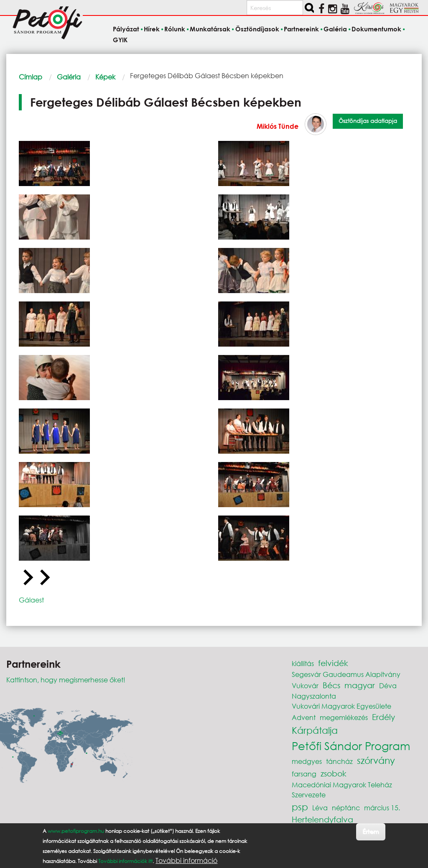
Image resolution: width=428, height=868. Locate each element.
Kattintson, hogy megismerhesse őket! (66, 680)
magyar (360, 685)
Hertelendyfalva (322, 819)
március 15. (382, 808)
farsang (304, 774)
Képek (105, 77)
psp (300, 807)
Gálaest (31, 600)
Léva (320, 808)
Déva (388, 685)
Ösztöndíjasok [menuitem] (257, 29)
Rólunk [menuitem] (175, 29)
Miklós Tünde (278, 126)
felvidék (333, 663)
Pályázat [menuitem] (126, 29)
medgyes (307, 761)
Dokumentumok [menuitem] (376, 29)
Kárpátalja (315, 730)
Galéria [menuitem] (335, 29)
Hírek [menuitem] (152, 29)
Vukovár (305, 685)
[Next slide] (44, 578)
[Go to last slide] (27, 578)
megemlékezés (344, 717)
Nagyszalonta (314, 696)
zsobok (334, 773)
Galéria (69, 77)
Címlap (31, 77)
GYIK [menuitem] (120, 40)
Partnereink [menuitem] (301, 29)
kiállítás (303, 663)
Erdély (383, 717)
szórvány (376, 760)
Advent (304, 717)
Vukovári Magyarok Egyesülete (341, 706)
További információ (186, 862)
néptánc (346, 808)
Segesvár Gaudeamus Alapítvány (346, 674)
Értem (371, 833)
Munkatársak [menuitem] (210, 29)
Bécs (331, 685)
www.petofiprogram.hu (76, 833)
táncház (339, 761)
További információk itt (125, 863)
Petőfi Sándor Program (351, 745)
